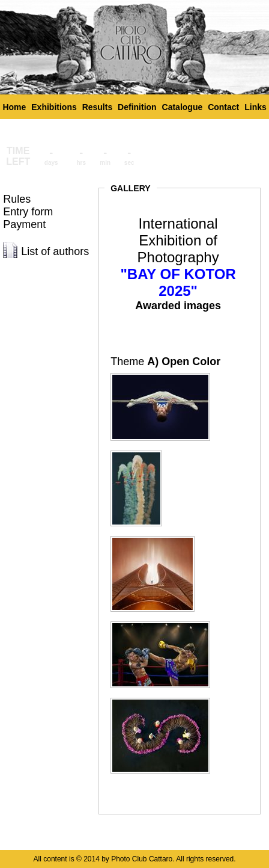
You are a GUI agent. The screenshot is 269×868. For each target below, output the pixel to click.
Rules (17, 199)
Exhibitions (54, 107)
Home (14, 107)
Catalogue (183, 107)
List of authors (55, 251)
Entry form (28, 212)
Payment (24, 224)
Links (255, 107)
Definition (137, 107)
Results (98, 107)
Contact (223, 107)
